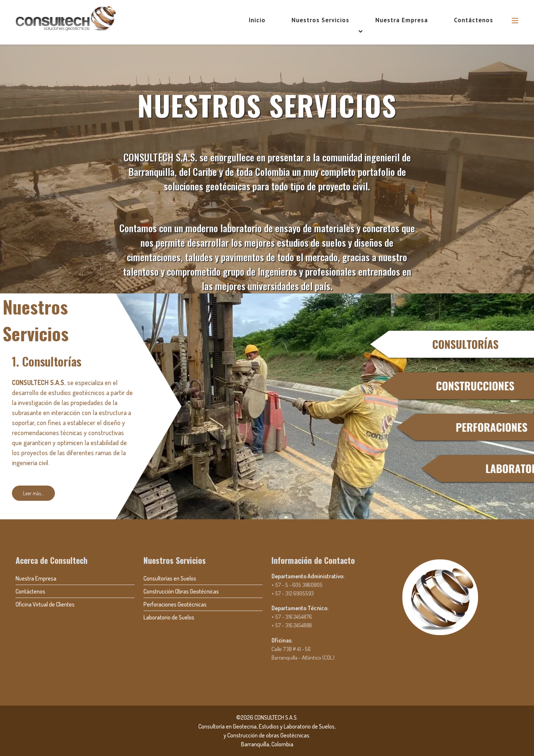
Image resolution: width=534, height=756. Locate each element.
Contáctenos (474, 20)
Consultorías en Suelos (170, 578)
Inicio (257, 20)
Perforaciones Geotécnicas (175, 604)
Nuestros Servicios (320, 20)
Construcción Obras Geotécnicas (181, 591)
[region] (267, 282)
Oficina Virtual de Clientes (45, 604)
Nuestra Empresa (402, 20)
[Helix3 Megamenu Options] (515, 20)
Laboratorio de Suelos (169, 617)
